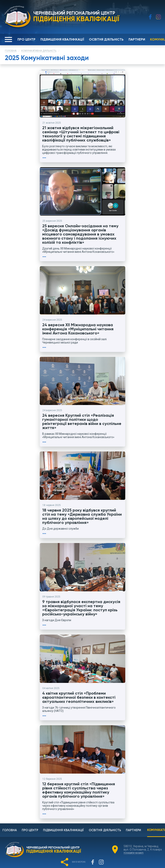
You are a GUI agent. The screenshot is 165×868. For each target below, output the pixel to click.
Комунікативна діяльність (39, 51)
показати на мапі (134, 834)
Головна (11, 51)
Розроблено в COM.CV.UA (82, 863)
